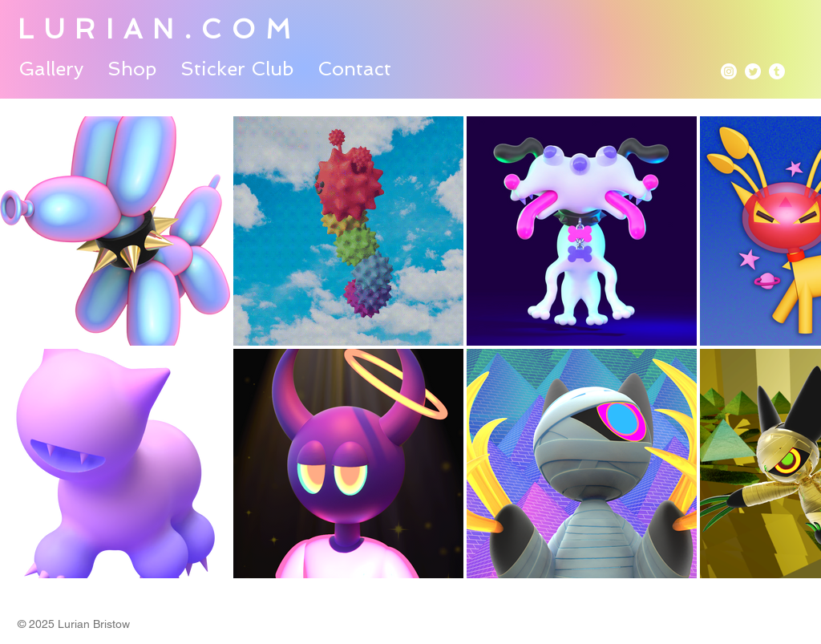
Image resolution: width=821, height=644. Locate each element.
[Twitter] (753, 71)
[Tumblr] (777, 71)
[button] (51, 67)
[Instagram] (729, 71)
